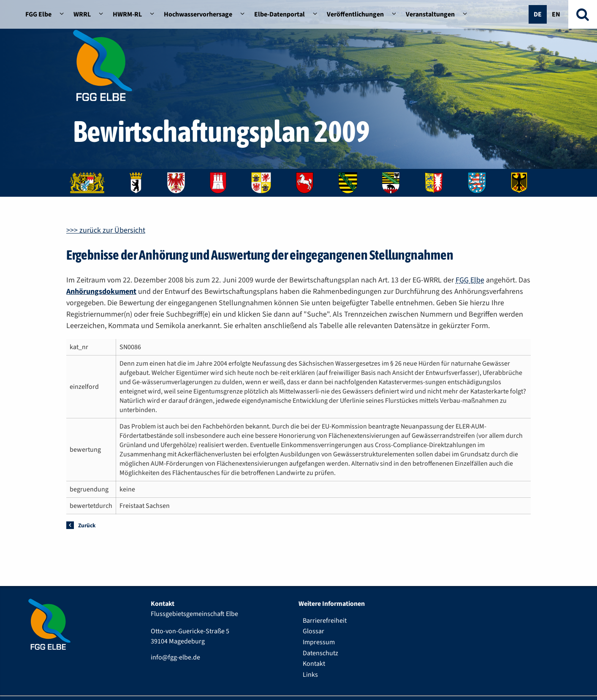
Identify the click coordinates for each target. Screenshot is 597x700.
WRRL (82, 14)
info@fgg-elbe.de (175, 657)
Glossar (313, 631)
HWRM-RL (127, 14)
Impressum (319, 642)
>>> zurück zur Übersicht (106, 230)
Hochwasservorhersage (198, 14)
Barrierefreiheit (325, 621)
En (556, 14)
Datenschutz (320, 653)
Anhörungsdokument (101, 292)
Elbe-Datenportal (280, 14)
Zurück (87, 525)
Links (310, 675)
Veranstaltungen (430, 14)
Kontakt (314, 664)
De (538, 14)
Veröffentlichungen (355, 14)
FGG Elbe (38, 14)
